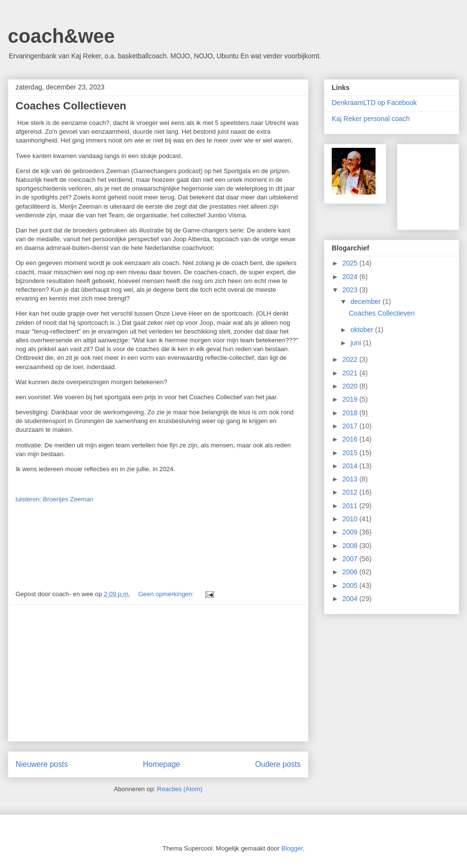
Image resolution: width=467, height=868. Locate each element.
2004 (351, 599)
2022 (351, 359)
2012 (351, 492)
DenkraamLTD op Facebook (374, 103)
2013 (351, 479)
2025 (351, 263)
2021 (351, 373)
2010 (351, 519)
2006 (351, 572)
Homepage (162, 764)
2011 (351, 506)
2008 (351, 546)
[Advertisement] (158, 673)
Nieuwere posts (42, 764)
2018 (351, 413)
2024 (351, 277)
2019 (351, 399)
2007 (351, 559)
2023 (351, 290)
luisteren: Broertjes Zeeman (54, 499)
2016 (351, 439)
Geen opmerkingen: (167, 594)
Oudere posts (278, 764)
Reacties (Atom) (180, 789)
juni (357, 343)
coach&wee (61, 36)
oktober (363, 330)
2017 (351, 426)
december (366, 301)
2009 (351, 532)
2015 (351, 453)
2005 (351, 585)
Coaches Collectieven (71, 106)
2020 (351, 386)
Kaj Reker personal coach (371, 119)
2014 (351, 466)
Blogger (292, 848)
